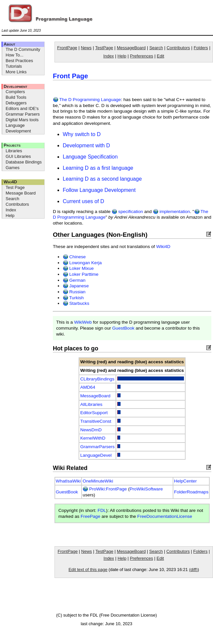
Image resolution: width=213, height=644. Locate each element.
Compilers (15, 92)
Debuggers (16, 103)
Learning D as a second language (102, 179)
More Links (16, 72)
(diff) (193, 570)
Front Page (71, 76)
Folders (201, 48)
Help (10, 215)
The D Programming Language (87, 100)
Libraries (14, 151)
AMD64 (88, 387)
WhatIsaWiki (68, 481)
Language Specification (90, 157)
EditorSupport (94, 413)
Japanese (76, 286)
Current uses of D (83, 201)
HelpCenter (185, 481)
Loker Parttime (81, 274)
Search (12, 199)
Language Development (18, 128)
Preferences (142, 56)
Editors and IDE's (22, 108)
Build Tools (16, 97)
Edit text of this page (88, 570)
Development (15, 86)
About (9, 44)
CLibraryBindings (97, 379)
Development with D (86, 145)
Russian (74, 292)
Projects (12, 145)
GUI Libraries (18, 156)
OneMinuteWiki (98, 481)
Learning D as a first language (98, 168)
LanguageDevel (96, 455)
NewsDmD (91, 430)
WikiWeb (83, 322)
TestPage (104, 48)
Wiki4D (10, 182)
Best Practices (19, 61)
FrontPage (67, 48)
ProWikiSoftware (146, 489)
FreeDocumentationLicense (165, 516)
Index (11, 210)
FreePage (90, 516)
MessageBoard (131, 48)
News (86, 48)
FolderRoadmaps (191, 492)
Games (13, 168)
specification (127, 212)
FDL (102, 510)
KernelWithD (93, 438)
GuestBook (123, 328)
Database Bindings (24, 162)
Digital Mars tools (22, 120)
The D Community (23, 49)
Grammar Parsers (23, 114)
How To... (15, 55)
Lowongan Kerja (82, 263)
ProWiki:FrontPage (105, 489)
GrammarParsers (97, 447)
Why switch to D (82, 134)
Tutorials (14, 66)
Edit (160, 56)
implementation (171, 212)
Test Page (15, 187)
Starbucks (76, 303)
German (74, 280)
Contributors (17, 204)
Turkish (73, 298)
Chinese (74, 257)
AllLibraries (91, 404)
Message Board (21, 193)
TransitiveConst (96, 421)
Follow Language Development (99, 190)
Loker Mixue (78, 268)
